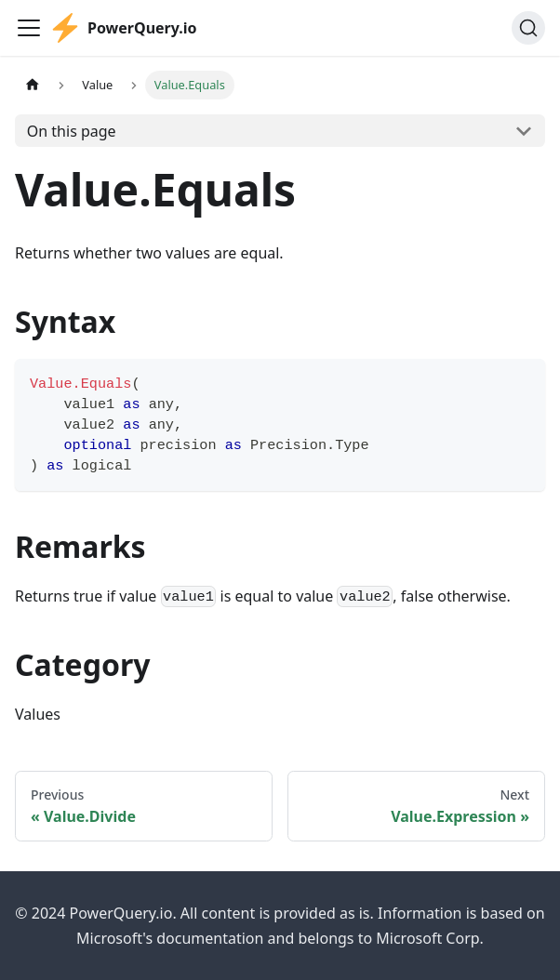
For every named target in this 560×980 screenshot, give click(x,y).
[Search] (528, 28)
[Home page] (33, 85)
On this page (72, 131)
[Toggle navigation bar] (29, 28)
